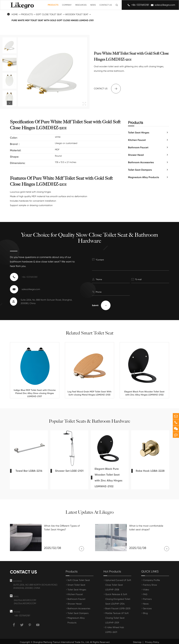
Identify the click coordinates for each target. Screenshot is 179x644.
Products (53, 5)
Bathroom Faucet (138, 147)
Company (67, 5)
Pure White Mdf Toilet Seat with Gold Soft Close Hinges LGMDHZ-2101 (53, 20)
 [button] (10, 103)
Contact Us (106, 5)
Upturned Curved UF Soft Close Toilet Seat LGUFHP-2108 (118, 583)
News (93, 5)
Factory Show (150, 583)
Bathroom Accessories (141, 162)
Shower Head (136, 155)
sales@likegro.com (165, 5)
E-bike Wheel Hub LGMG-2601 (115, 628)
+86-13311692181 (140, 5)
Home (15, 14)
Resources (81, 5)
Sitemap (137, 640)
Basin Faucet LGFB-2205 (118, 607)
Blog (145, 612)
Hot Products (112, 570)
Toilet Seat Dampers (140, 170)
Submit (101, 305)
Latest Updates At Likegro (89, 512)
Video (146, 588)
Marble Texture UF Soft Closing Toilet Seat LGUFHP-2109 (117, 616)
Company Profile (152, 578)
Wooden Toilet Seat (77, 14)
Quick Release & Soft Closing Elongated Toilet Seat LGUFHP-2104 (118, 597)
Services (147, 607)
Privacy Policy (152, 640)
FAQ (145, 593)
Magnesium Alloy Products (144, 177)
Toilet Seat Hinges (139, 133)
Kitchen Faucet (137, 140)
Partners (147, 597)
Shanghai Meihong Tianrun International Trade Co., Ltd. (61, 640)
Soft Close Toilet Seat (49, 14)
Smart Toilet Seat (76, 583)
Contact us (107, 89)
